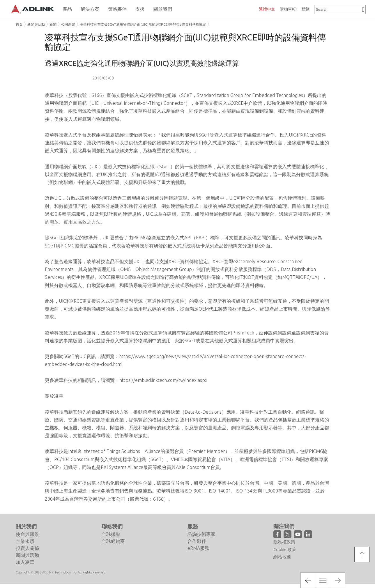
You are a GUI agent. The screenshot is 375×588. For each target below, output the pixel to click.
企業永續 (25, 541)
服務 (193, 527)
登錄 (305, 9)
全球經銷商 (113, 541)
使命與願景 (27, 534)
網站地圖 (282, 557)
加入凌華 (25, 562)
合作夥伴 (197, 541)
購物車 (288, 9)
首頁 (19, 24)
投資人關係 (27, 548)
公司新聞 (68, 24)
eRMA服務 (198, 548)
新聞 (53, 24)
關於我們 (26, 527)
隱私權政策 (284, 542)
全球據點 (111, 534)
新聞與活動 (36, 24)
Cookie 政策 (285, 549)
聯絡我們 (112, 527)
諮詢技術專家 (201, 534)
